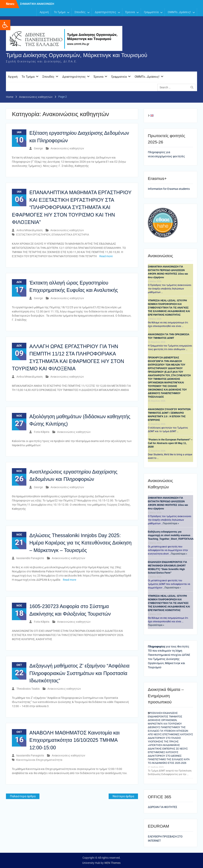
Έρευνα (130, 12)
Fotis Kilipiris (42, 432)
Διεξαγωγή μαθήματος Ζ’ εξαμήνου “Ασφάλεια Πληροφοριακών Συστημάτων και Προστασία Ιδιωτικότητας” (79, 673)
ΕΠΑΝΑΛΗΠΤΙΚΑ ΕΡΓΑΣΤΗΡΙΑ (70, 235)
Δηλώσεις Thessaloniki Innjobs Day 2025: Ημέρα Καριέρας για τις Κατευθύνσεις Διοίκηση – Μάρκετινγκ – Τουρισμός (80, 543)
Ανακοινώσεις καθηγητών (67, 149)
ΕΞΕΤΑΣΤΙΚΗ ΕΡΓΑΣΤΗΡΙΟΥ (33, 235)
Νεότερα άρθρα (123, 796)
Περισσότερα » (171, 524)
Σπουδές (80, 12)
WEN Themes (112, 863)
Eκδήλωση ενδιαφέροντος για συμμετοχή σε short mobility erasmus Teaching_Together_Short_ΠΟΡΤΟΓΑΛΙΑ (171, 536)
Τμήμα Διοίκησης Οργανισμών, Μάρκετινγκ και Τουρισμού (77, 55)
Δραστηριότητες (105, 12)
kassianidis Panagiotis (30, 558)
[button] (5, 25)
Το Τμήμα (60, 12)
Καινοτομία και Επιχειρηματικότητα (39, 760)
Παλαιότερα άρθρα (23, 796)
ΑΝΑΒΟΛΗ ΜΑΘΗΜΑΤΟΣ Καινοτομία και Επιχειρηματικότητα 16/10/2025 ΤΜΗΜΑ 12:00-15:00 (74, 740)
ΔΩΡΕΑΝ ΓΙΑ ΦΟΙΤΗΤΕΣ (163, 807)
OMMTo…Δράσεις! (179, 12)
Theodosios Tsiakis (28, 689)
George (38, 149)
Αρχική (44, 12)
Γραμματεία (151, 12)
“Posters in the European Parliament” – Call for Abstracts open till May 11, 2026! (170, 443)
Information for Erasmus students (169, 189)
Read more (106, 256)
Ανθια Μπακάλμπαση (30, 230)
